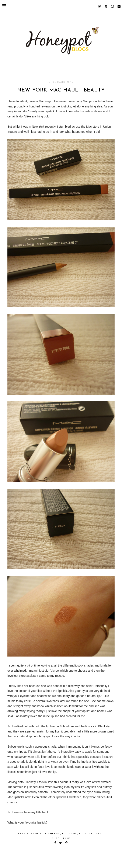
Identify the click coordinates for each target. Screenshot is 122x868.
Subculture (61, 839)
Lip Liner (70, 834)
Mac (99, 834)
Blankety (52, 834)
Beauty (37, 834)
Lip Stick (86, 834)
